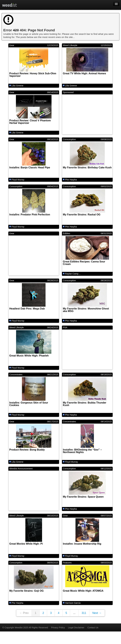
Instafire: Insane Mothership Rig (82, 544)
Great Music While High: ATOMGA (83, 591)
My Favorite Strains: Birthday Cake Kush (87, 168)
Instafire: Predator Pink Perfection (30, 215)
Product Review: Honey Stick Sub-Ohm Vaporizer (33, 75)
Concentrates (16, 375)
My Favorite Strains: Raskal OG (82, 215)
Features (67, 563)
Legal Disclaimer (76, 628)
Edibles (66, 233)
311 (84, 613)
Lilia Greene (17, 86)
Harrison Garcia (73, 603)
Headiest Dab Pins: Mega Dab (27, 309)
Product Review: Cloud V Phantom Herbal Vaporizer (30, 122)
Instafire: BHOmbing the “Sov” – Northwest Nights (82, 451)
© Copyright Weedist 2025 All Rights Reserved (25, 628)
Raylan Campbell (73, 274)
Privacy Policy (58, 628)
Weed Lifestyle (70, 45)
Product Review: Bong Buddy (27, 450)
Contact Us (93, 628)
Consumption (69, 139)
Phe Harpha (71, 180)
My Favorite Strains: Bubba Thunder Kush (85, 404)
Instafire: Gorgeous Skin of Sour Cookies (29, 404)
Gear (12, 45)
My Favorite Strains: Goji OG (26, 591)
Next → (97, 613)
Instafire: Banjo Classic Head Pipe (30, 168)
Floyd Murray (18, 180)
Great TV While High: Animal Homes (84, 73)
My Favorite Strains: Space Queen (83, 497)
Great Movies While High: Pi (26, 544)
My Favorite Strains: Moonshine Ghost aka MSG (86, 310)
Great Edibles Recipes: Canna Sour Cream (84, 263)
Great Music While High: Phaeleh (29, 356)
